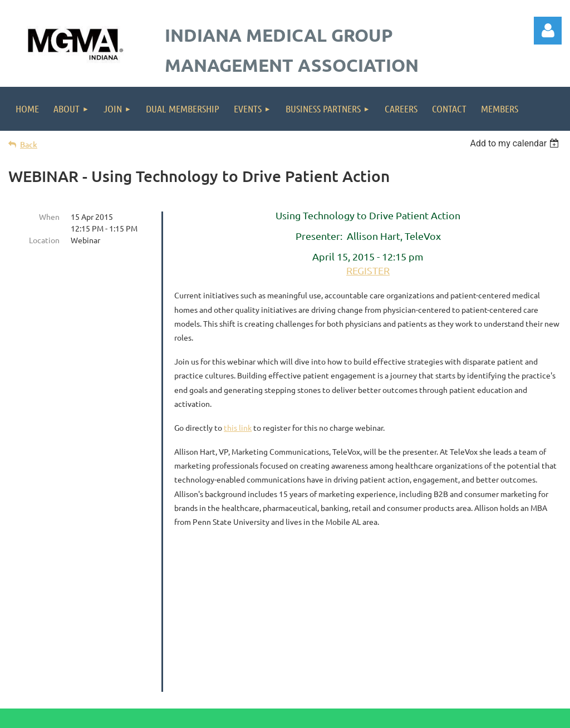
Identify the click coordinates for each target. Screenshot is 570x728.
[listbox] (516, 143)
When (49, 217)
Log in (548, 31)
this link (238, 427)
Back (29, 144)
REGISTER (368, 270)
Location (44, 240)
